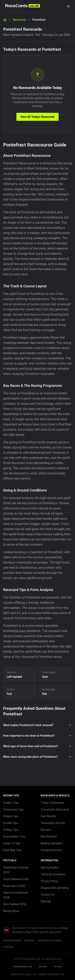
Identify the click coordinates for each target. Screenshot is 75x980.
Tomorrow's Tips (13, 809)
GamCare (29, 940)
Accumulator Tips (14, 837)
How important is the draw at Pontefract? (37, 736)
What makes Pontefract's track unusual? (37, 725)
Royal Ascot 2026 (14, 886)
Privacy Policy (49, 881)
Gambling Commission (49, 940)
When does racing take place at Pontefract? (37, 757)
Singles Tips (11, 816)
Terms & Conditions (53, 874)
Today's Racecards (52, 803)
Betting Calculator (52, 843)
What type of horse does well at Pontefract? (37, 746)
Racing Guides (50, 868)
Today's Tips (11, 803)
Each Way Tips (12, 850)
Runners (46, 830)
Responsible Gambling (55, 888)
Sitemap (46, 901)
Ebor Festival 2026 (15, 904)
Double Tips (11, 823)
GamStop (8, 947)
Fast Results (48, 816)
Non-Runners (49, 837)
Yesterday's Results (53, 823)
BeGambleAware (12, 940)
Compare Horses (51, 850)
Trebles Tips (11, 830)
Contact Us (48, 895)
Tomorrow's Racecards (55, 809)
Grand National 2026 (16, 879)
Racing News (11, 911)
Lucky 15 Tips (12, 843)
